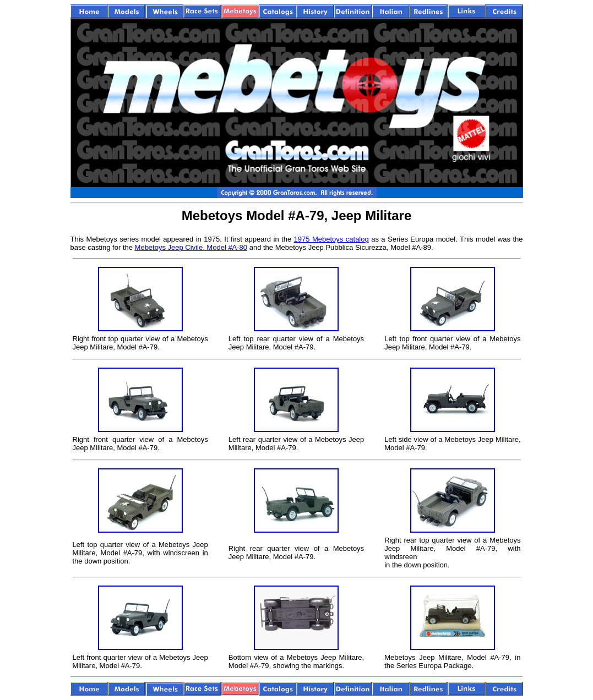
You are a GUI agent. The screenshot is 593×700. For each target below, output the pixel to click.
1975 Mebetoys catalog (331, 239)
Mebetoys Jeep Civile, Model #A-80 (191, 247)
